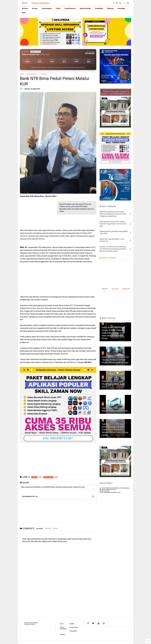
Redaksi (72, 624)
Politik (58, 8)
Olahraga (110, 8)
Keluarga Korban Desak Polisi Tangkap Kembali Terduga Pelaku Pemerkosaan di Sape (115, 360)
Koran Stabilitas (40, 3)
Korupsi (35, 8)
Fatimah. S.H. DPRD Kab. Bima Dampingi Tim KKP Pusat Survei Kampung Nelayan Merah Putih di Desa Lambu (115, 430)
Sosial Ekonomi (70, 8)
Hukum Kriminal (85, 8)
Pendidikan (99, 8)
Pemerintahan (47, 8)
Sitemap (62, 634)
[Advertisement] (36, 214)
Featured (44, 74)
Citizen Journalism (63, 628)
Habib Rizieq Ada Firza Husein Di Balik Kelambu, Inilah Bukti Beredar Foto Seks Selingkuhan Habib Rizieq (113, 333)
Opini (24, 13)
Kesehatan (121, 8)
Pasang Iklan (73, 631)
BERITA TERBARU (108, 258)
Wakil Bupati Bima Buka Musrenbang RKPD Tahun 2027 (113, 384)
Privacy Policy (74, 627)
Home (25, 8)
